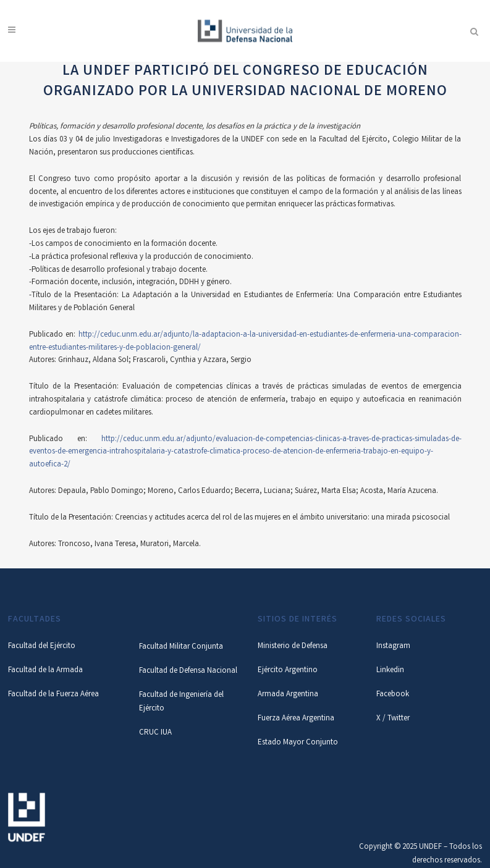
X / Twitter (393, 719)
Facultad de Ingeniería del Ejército (181, 702)
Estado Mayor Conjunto (298, 743)
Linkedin (390, 671)
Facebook (393, 695)
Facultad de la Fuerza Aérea (53, 695)
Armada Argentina (288, 695)
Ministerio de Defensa (293, 647)
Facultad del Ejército (42, 647)
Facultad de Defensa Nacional (188, 671)
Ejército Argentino (288, 671)
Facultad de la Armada (45, 671)
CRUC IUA (155, 733)
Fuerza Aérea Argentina (296, 719)
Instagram (393, 647)
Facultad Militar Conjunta (181, 647)
